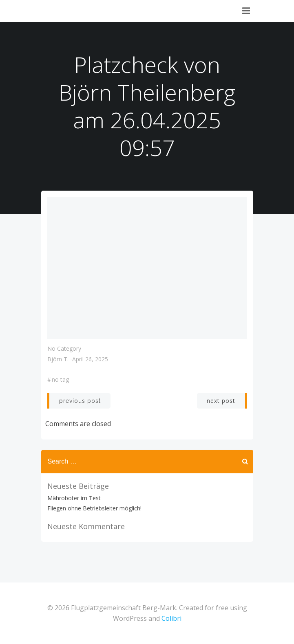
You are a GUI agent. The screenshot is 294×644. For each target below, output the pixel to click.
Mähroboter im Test (74, 498)
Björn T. (58, 359)
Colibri (171, 618)
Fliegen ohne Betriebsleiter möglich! (94, 508)
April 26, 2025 (90, 359)
